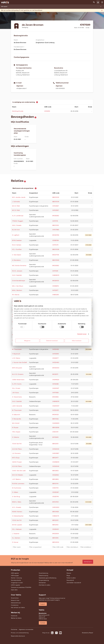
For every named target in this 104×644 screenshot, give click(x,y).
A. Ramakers (16, 260)
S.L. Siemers (16, 538)
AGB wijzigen (15, 575)
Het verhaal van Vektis (18, 607)
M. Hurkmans (17, 488)
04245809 (56, 423)
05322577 (55, 358)
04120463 (56, 362)
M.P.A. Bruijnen (17, 368)
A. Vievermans (17, 397)
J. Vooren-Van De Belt (19, 362)
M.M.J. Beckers (17, 290)
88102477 (55, 458)
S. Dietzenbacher (18, 516)
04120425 (56, 349)
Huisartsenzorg (43, 573)
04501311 (55, 432)
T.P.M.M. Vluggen (18, 221)
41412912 (47, 111)
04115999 (56, 354)
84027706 (56, 255)
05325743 (56, 497)
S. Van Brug (16, 497)
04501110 (55, 488)
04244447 (56, 406)
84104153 (55, 502)
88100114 (55, 484)
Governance (15, 598)
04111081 (55, 271)
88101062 (55, 419)
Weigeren (27, 341)
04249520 (56, 380)
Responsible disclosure (18, 636)
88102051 (55, 444)
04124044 (56, 449)
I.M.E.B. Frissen (17, 462)
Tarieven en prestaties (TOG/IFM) (21, 587)
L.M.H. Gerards (17, 406)
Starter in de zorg (16, 578)
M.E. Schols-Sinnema (19, 266)
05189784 (56, 240)
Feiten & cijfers (71, 578)
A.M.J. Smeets (17, 225)
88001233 (56, 225)
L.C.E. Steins (16, 358)
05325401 (56, 529)
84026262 (56, 216)
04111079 (55, 245)
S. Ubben (15, 492)
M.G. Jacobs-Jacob (19, 197)
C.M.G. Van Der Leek (19, 471)
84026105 (56, 281)
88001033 (56, 197)
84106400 (56, 368)
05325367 (56, 492)
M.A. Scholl (16, 423)
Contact (43, 623)
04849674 (56, 275)
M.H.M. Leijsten (17, 525)
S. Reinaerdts (17, 419)
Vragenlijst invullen (17, 583)
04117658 (55, 393)
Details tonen (82, 334)
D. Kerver (15, 542)
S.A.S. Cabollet (17, 275)
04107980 (56, 230)
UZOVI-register (16, 585)
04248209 (56, 462)
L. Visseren (16, 534)
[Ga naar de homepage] (5, 2)
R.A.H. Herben (17, 245)
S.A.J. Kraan (16, 388)
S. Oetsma (16, 437)
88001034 (56, 202)
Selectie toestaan (52, 341)
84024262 (56, 266)
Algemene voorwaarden (26, 629)
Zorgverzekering (44, 580)
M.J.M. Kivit (16, 230)
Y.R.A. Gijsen (16, 432)
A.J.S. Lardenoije (18, 216)
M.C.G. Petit (16, 206)
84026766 (56, 235)
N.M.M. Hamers (17, 512)
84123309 (56, 534)
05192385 (56, 384)
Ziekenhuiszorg (43, 575)
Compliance (15, 605)
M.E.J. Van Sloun (18, 286)
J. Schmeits (16, 202)
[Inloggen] (98, 2)
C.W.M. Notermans (18, 380)
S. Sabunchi (16, 415)
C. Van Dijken (17, 255)
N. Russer (15, 427)
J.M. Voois (15, 393)
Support (43, 604)
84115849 (55, 437)
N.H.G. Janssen (17, 271)
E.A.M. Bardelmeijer (19, 281)
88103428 (56, 512)
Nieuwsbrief (70, 580)
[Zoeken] (94, 2)
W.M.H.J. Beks (17, 502)
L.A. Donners (16, 453)
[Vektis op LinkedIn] (52, 633)
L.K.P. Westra (16, 479)
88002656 (56, 427)
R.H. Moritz (16, 295)
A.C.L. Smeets (17, 507)
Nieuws (69, 573)
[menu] (102, 2)
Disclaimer (14, 629)
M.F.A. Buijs (16, 458)
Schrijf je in (88, 562)
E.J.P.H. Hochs (17, 384)
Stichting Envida (18, 111)
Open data (14, 590)
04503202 (56, 507)
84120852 (55, 397)
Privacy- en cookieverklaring (20, 633)
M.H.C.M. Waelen (18, 475)
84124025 (56, 415)
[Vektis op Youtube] (60, 633)
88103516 (55, 538)
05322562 (56, 475)
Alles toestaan (77, 341)
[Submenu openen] (101, 7)
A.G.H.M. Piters (17, 449)
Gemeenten (42, 583)
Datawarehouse (16, 603)
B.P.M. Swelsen (17, 240)
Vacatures (14, 616)
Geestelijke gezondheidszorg (48, 578)
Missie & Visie (15, 600)
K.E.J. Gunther (17, 249)
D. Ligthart (16, 235)
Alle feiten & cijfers (44, 585)
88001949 (56, 260)
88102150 (55, 525)
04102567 (56, 206)
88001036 (56, 249)
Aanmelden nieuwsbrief (74, 583)
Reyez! (91, 633)
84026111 (55, 374)
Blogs (68, 575)
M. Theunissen (17, 349)
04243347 (56, 388)
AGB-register (15, 573)
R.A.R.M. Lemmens (18, 484)
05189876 (56, 286)
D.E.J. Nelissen (17, 529)
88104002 (56, 542)
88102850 (56, 479)
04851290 (56, 295)
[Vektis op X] (56, 633)
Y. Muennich (16, 354)
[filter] (20, 547)
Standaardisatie (16, 580)
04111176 (55, 221)
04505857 (56, 453)
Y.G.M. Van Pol (17, 444)
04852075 (56, 516)
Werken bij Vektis (16, 618)
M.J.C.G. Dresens (18, 374)
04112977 (55, 290)
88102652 (55, 471)
